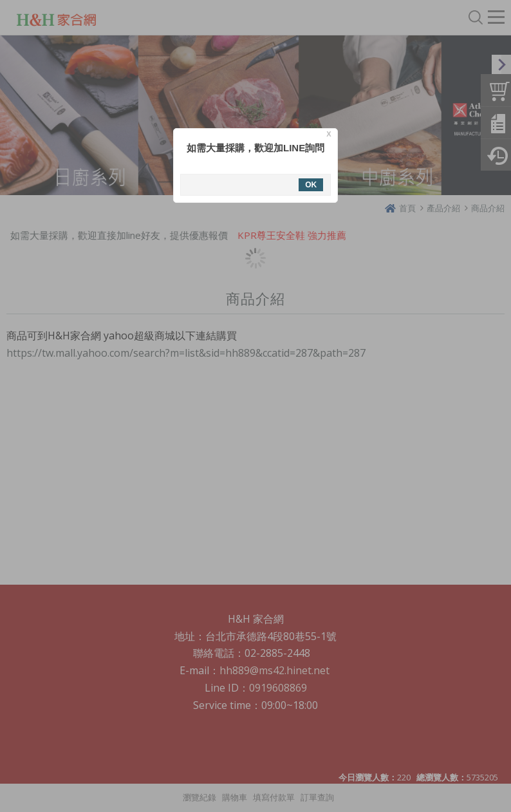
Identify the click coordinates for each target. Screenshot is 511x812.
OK (311, 185)
